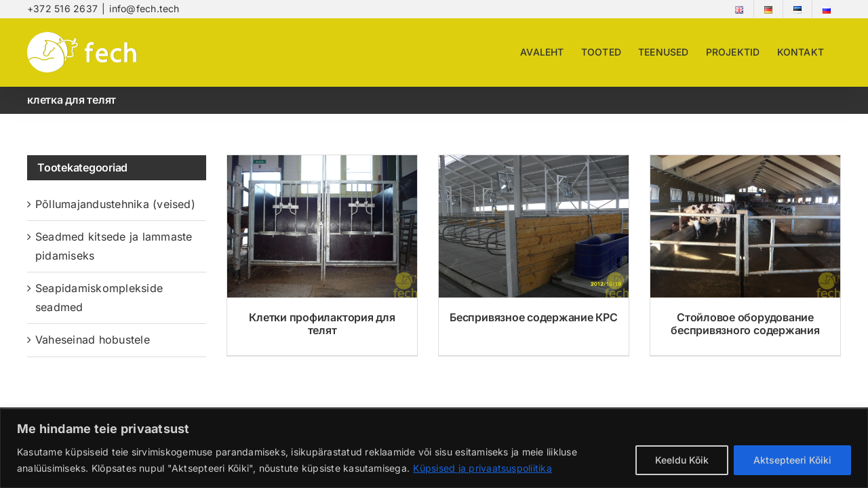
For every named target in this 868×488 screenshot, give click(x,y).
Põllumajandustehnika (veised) (115, 204)
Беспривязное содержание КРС (534, 317)
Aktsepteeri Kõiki (792, 460)
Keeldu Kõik (682, 460)
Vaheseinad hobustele (93, 340)
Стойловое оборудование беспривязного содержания (745, 324)
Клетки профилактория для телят (322, 324)
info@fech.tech (144, 8)
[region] (434, 448)
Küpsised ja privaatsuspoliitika (482, 468)
